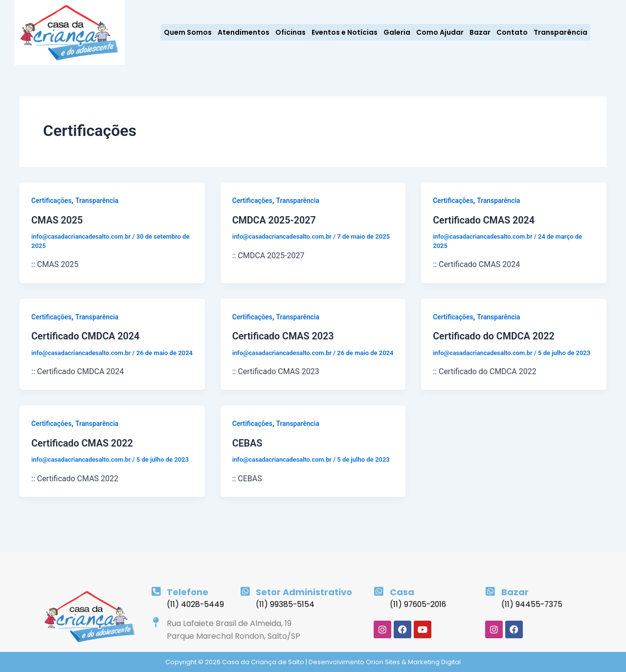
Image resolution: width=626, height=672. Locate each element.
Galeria (397, 32)
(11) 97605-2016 (419, 604)
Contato (512, 32)
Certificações (52, 201)
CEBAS (248, 451)
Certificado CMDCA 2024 (86, 336)
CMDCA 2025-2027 (275, 220)
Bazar (480, 32)
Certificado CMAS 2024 (484, 220)
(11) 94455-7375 (533, 604)
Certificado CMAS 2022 (83, 451)
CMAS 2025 (57, 220)
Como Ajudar (440, 32)
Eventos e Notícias (345, 32)
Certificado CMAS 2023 (284, 336)
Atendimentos (244, 32)
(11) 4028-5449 (196, 604)
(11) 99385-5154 (285, 604)
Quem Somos (188, 32)
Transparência (560, 32)
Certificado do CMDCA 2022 (494, 336)
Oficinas (291, 32)
